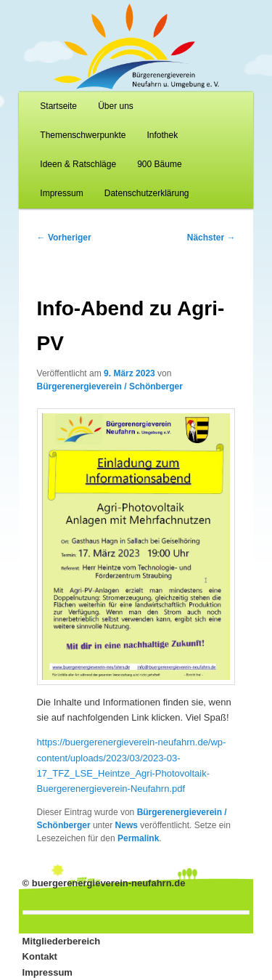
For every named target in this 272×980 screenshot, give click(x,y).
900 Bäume (159, 164)
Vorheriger (64, 238)
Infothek (163, 135)
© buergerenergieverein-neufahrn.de (104, 883)
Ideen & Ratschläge (78, 164)
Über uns (116, 106)
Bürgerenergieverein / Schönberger (110, 386)
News (127, 825)
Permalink (138, 838)
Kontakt (40, 956)
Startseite (58, 106)
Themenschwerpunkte (83, 135)
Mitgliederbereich (62, 941)
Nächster (211, 238)
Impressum (61, 193)
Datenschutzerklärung (147, 193)
